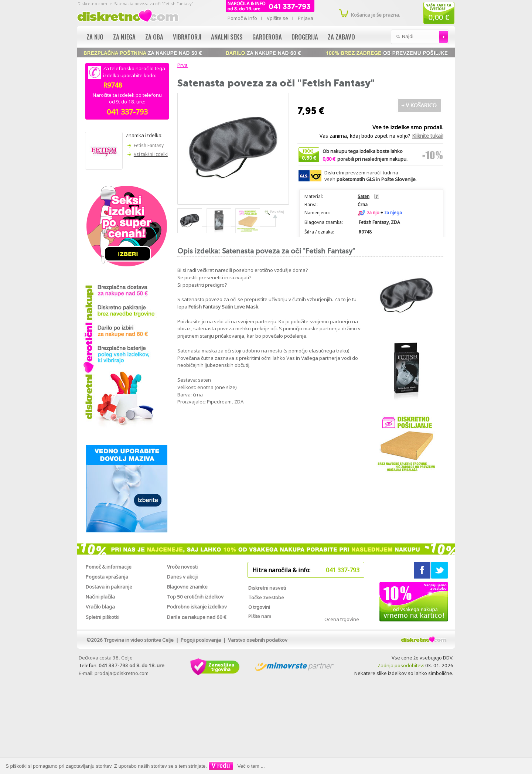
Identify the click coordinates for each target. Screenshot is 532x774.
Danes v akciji (182, 577)
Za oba (154, 37)
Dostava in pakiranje (109, 587)
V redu (221, 766)
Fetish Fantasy (149, 145)
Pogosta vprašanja (107, 577)
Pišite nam (260, 616)
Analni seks (227, 37)
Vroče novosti (182, 567)
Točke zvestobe (266, 597)
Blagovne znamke (187, 587)
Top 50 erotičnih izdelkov (195, 597)
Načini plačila (100, 597)
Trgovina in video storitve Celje (139, 640)
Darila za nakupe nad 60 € (197, 617)
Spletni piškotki (103, 617)
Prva (181, 65)
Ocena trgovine (342, 619)
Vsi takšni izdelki (151, 154)
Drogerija (305, 37)
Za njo (95, 37)
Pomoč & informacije (109, 567)
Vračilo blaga (100, 607)
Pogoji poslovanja (201, 640)
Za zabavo (341, 37)
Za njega (124, 37)
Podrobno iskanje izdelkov (197, 607)
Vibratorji (187, 37)
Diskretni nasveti (267, 588)
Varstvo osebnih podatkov (258, 640)
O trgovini (259, 607)
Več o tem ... (251, 766)
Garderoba (267, 37)
